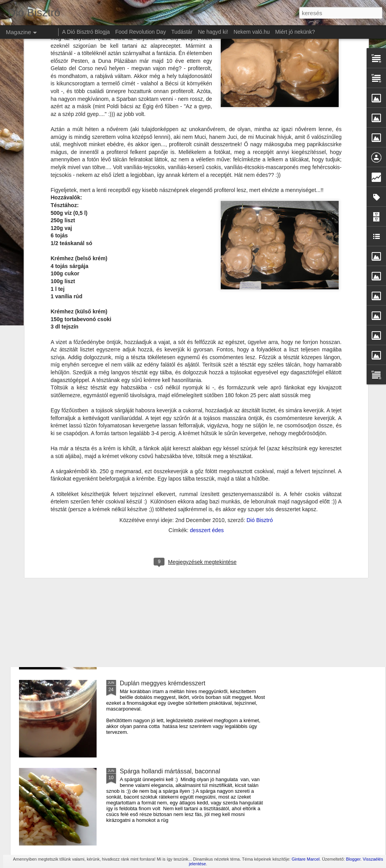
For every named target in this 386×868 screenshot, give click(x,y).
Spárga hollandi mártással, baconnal (170, 771)
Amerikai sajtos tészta (150, 595)
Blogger (353, 859)
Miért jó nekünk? (295, 32)
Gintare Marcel (306, 859)
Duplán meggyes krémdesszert (163, 683)
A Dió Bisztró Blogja (86, 32)
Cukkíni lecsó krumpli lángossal (163, 507)
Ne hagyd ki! (213, 32)
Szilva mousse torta (147, 419)
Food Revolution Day (141, 32)
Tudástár (182, 32)
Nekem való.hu (252, 32)
